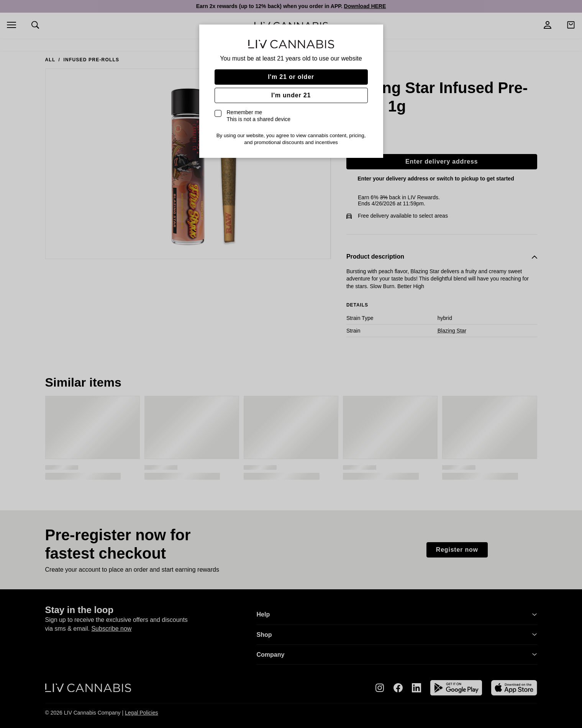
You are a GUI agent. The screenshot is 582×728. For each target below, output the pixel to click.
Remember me (259, 116)
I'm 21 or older (291, 77)
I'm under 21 (291, 95)
